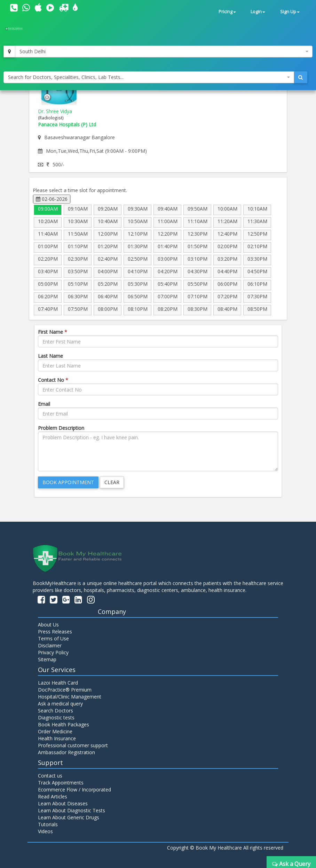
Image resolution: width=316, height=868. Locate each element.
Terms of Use (53, 638)
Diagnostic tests (56, 717)
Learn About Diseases (63, 803)
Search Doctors (56, 711)
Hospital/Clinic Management (70, 697)
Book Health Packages (64, 724)
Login (258, 12)
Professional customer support (73, 745)
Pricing (227, 12)
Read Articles (53, 796)
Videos (45, 831)
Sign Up (290, 12)
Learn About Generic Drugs (69, 817)
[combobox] (164, 52)
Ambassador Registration (66, 752)
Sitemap (47, 659)
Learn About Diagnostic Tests (72, 810)
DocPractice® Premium (65, 690)
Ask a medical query (60, 704)
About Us (48, 625)
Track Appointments (61, 783)
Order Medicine (55, 731)
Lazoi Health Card (58, 683)
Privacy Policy (53, 652)
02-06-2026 (52, 199)
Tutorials (48, 824)
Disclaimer (50, 645)
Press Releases (55, 632)
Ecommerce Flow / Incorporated (74, 790)
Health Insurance (57, 738)
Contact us (50, 776)
